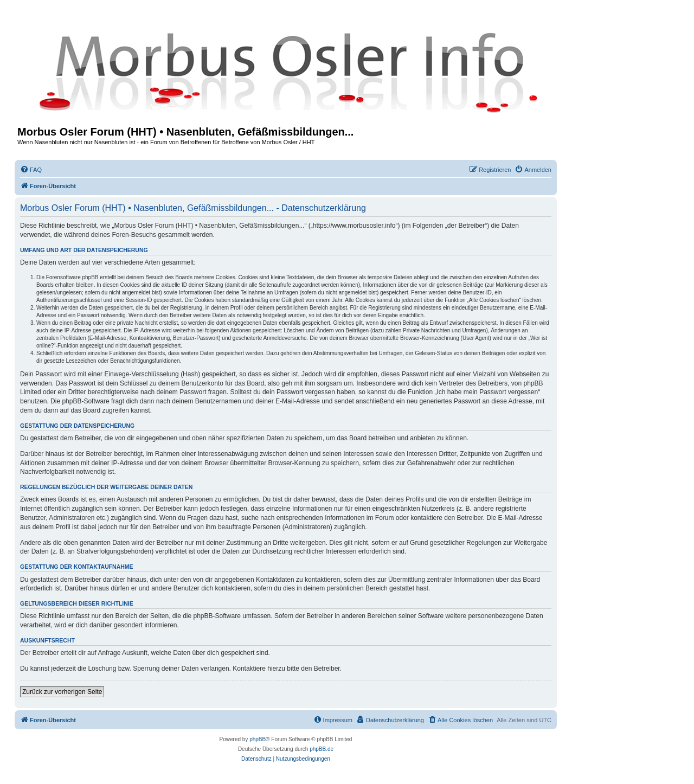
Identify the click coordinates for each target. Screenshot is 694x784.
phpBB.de (322, 749)
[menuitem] (31, 170)
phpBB (258, 739)
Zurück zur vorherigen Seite (62, 692)
